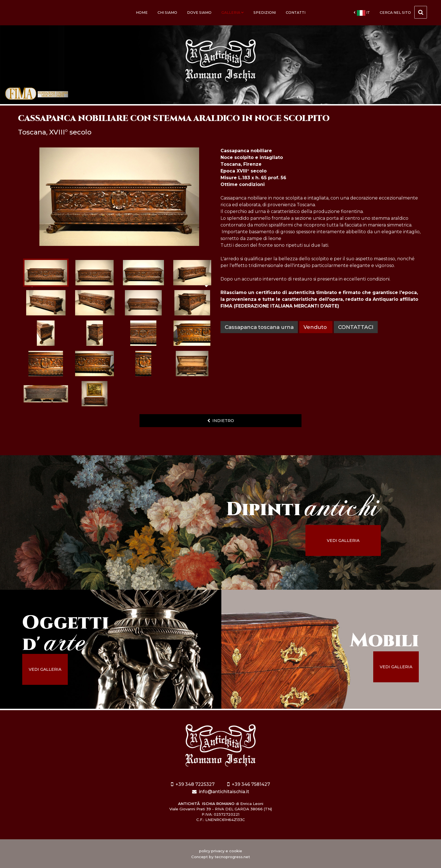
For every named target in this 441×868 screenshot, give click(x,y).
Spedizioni (265, 13)
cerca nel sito (403, 12)
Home (142, 13)
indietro (221, 421)
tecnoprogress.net (232, 857)
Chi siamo (167, 13)
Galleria (232, 13)
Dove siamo (199, 13)
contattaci (356, 327)
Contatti (296, 13)
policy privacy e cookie (221, 851)
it (362, 13)
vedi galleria (343, 540)
